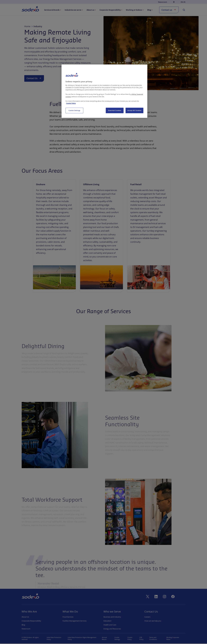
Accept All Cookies (134, 110)
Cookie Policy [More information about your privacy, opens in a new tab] (71, 103)
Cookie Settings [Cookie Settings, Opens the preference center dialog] (74, 110)
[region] (104, 91)
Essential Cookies (115, 110)
